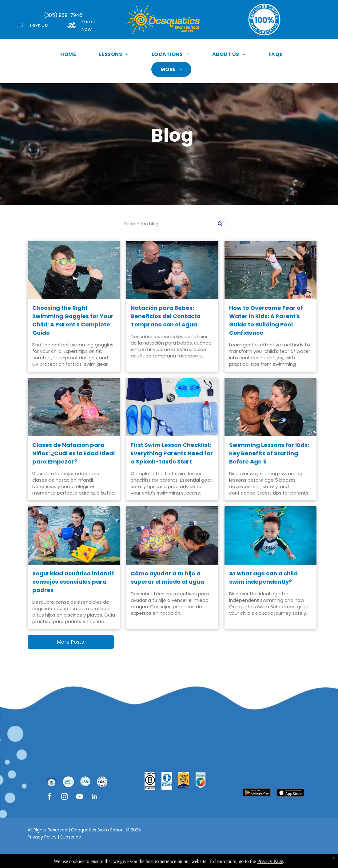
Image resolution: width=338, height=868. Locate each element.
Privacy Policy (42, 837)
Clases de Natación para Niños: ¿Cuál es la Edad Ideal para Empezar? (74, 453)
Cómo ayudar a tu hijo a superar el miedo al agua (167, 578)
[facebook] (49, 797)
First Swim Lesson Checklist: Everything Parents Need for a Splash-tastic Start (172, 453)
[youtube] (79, 797)
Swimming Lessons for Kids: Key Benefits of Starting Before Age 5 (269, 453)
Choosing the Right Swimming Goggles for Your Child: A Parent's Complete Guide (73, 320)
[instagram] (64, 797)
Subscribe (71, 837)
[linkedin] (94, 797)
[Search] (172, 224)
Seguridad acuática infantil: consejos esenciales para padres (73, 582)
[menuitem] (70, 54)
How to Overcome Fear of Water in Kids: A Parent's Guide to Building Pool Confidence (266, 320)
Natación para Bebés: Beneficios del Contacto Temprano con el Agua (166, 316)
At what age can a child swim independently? (263, 578)
